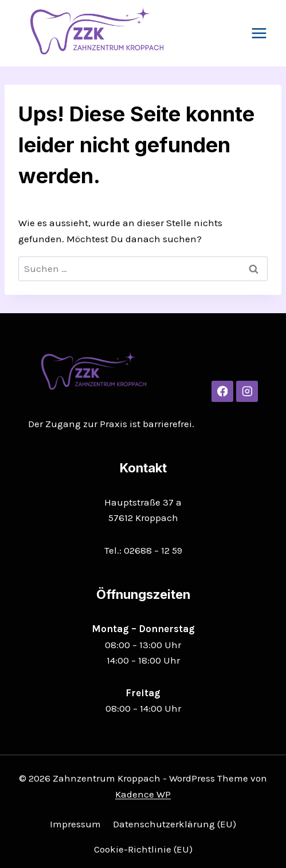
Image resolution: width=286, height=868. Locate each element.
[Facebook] (222, 391)
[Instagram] (247, 391)
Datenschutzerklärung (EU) (175, 824)
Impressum (75, 824)
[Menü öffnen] (259, 33)
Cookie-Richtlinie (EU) (143, 849)
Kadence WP (143, 794)
